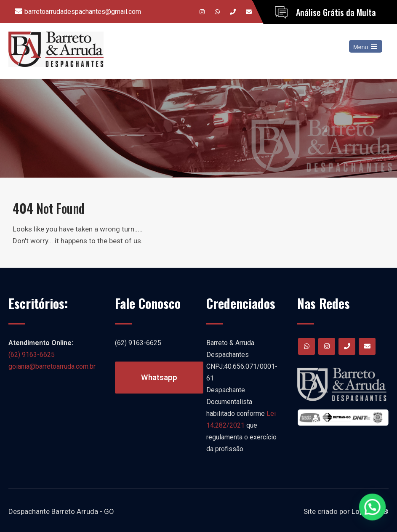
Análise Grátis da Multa (336, 12)
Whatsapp (159, 377)
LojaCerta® (370, 511)
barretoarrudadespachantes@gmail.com (83, 12)
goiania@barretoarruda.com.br (52, 366)
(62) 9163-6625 (32, 355)
